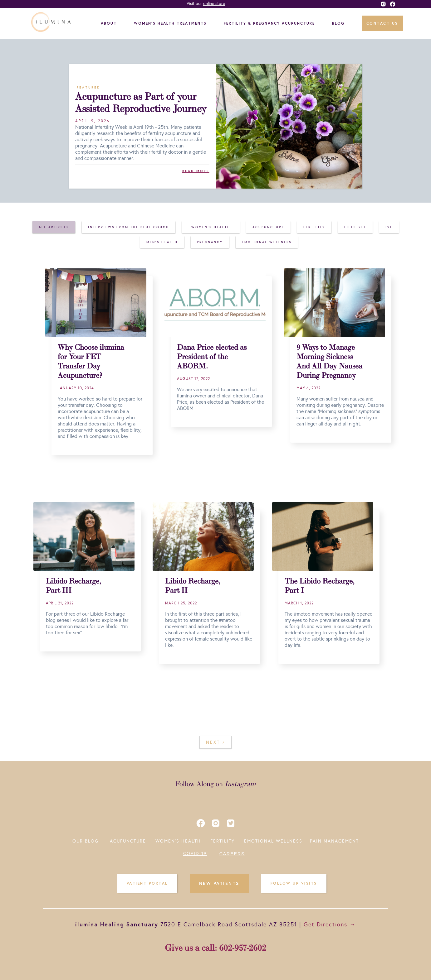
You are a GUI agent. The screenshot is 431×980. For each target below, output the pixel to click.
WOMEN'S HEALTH (178, 841)
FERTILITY (223, 841)
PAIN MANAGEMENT (334, 841)
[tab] (54, 227)
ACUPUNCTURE (129, 841)
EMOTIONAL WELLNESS (273, 841)
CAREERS (232, 854)
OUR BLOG (86, 841)
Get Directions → (330, 925)
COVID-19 (195, 854)
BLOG (338, 23)
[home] (52, 23)
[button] (110, 23)
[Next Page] (215, 742)
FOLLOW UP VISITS (294, 883)
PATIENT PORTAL (147, 883)
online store (214, 4)
